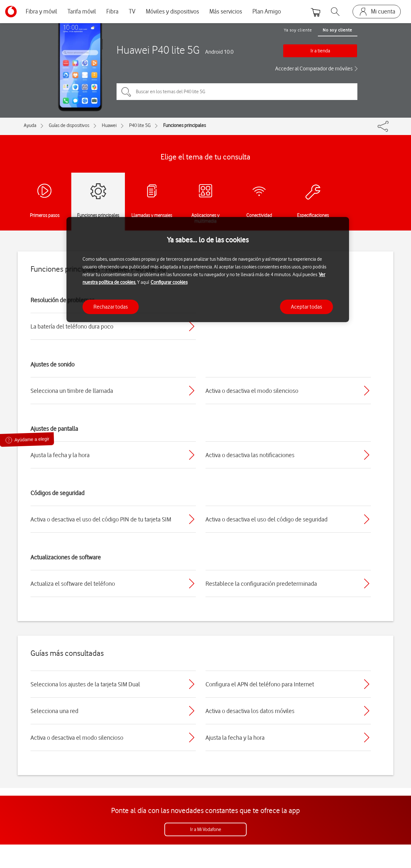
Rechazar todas (111, 307)
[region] (208, 270)
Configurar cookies (169, 282)
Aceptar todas (306, 307)
